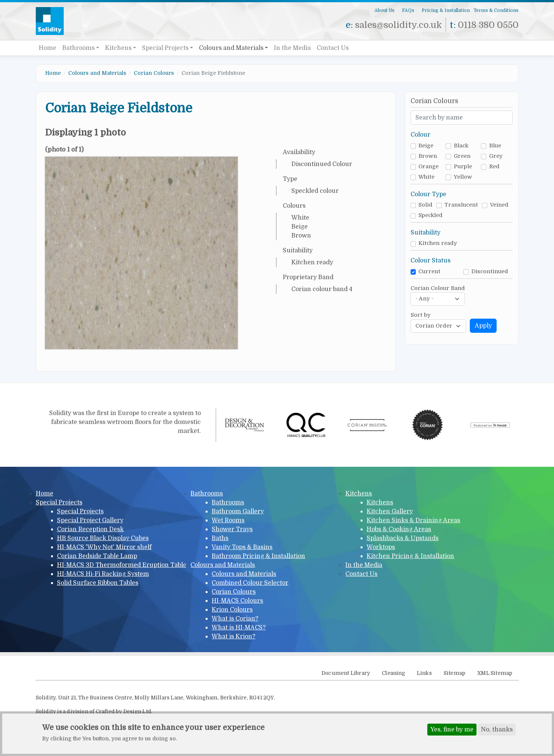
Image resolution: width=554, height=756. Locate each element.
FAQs (408, 10)
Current (429, 272)
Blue (495, 146)
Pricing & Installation (446, 10)
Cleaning (393, 673)
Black (461, 146)
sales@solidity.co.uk (398, 25)
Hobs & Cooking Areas (399, 529)
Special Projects (165, 48)
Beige (426, 146)
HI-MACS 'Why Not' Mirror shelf (104, 547)
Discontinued (490, 272)
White (426, 177)
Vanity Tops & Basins (242, 547)
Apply (483, 326)
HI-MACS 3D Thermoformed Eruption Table (122, 565)
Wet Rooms (228, 520)
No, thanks (497, 731)
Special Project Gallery (90, 520)
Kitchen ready (438, 243)
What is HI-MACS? (239, 628)
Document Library (346, 673)
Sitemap (455, 673)
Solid (425, 205)
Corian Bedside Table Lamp (97, 556)
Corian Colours (154, 73)
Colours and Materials (231, 48)
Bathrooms (78, 48)
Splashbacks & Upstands (403, 538)
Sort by (421, 315)
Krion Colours (232, 610)
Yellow (463, 177)
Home (48, 48)
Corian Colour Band (438, 288)
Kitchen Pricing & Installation (410, 556)
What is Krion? (233, 637)
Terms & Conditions (496, 10)
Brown (428, 156)
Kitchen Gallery (390, 511)
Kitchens (118, 48)
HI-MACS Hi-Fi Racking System (103, 574)
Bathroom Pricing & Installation (258, 556)
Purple (463, 167)
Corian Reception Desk (90, 529)
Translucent (461, 205)
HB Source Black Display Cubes (103, 538)
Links (424, 673)
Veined (499, 205)
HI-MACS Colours (237, 601)
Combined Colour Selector (250, 583)
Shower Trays (232, 529)
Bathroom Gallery (238, 511)
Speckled (430, 215)
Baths (220, 538)
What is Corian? (235, 619)
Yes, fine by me (452, 731)
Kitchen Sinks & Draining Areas (413, 520)
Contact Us (333, 48)
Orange (428, 167)
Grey (496, 156)
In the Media (292, 48)
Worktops (381, 547)
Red (494, 167)
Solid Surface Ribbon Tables (98, 583)
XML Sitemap (495, 673)
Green (462, 156)
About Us (384, 10)
